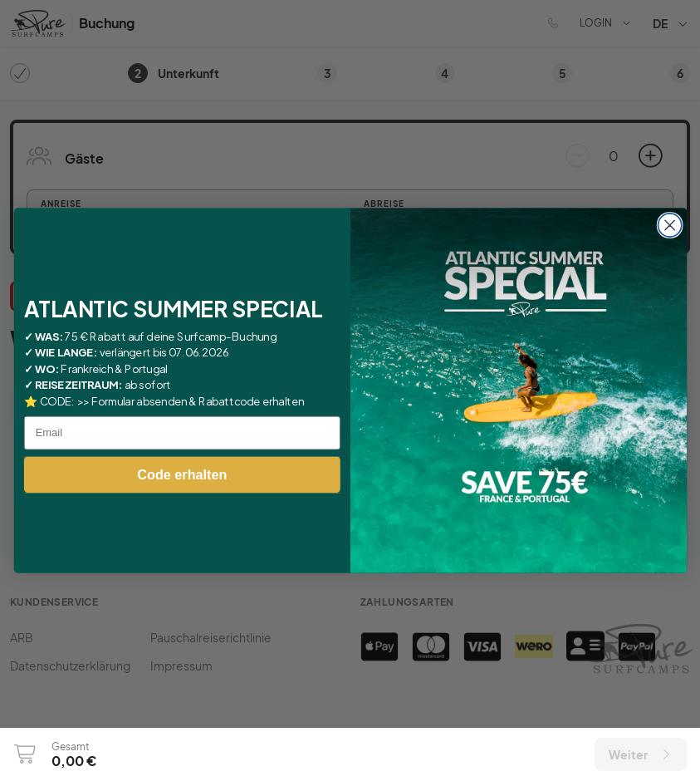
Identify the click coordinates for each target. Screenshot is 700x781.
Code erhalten (182, 474)
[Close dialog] (669, 225)
